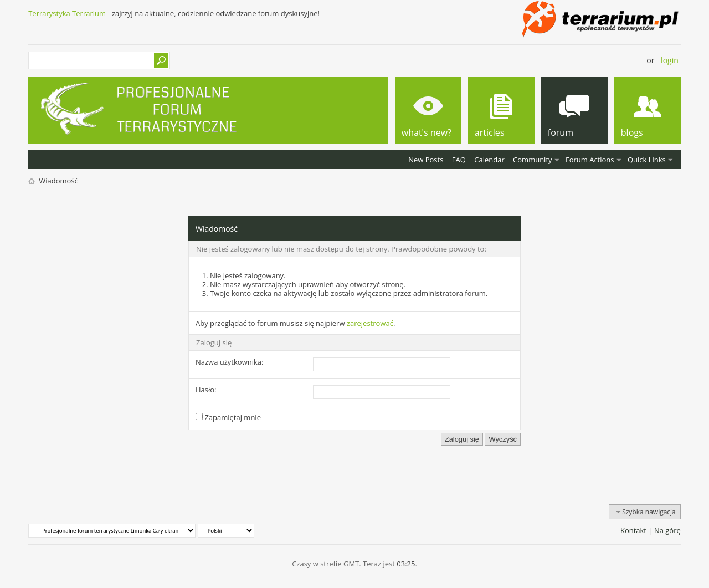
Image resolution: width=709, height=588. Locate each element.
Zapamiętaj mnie (228, 417)
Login (670, 60)
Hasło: (206, 390)
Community (532, 160)
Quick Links (647, 160)
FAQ (459, 160)
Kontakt (633, 530)
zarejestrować (370, 323)
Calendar (489, 160)
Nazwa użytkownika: (229, 362)
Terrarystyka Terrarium (67, 13)
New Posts (426, 160)
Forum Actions (590, 160)
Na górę (667, 530)
